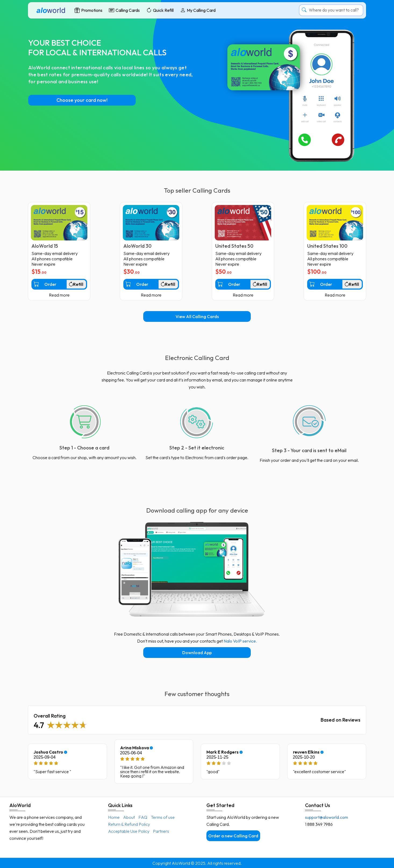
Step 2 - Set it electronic (197, 448)
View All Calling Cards (197, 316)
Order (45, 284)
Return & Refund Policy (129, 824)
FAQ (143, 817)
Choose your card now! (82, 100)
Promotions (88, 10)
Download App (197, 653)
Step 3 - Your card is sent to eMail (309, 450)
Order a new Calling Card (233, 836)
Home (114, 817)
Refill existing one (77, 286)
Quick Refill (160, 10)
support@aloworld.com (327, 817)
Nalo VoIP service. (240, 641)
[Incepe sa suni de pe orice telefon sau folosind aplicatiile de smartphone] (309, 422)
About (129, 817)
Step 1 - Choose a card (84, 448)
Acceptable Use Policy (129, 831)
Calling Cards (124, 10)
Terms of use (163, 817)
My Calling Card (198, 10)
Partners (161, 831)
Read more (59, 295)
